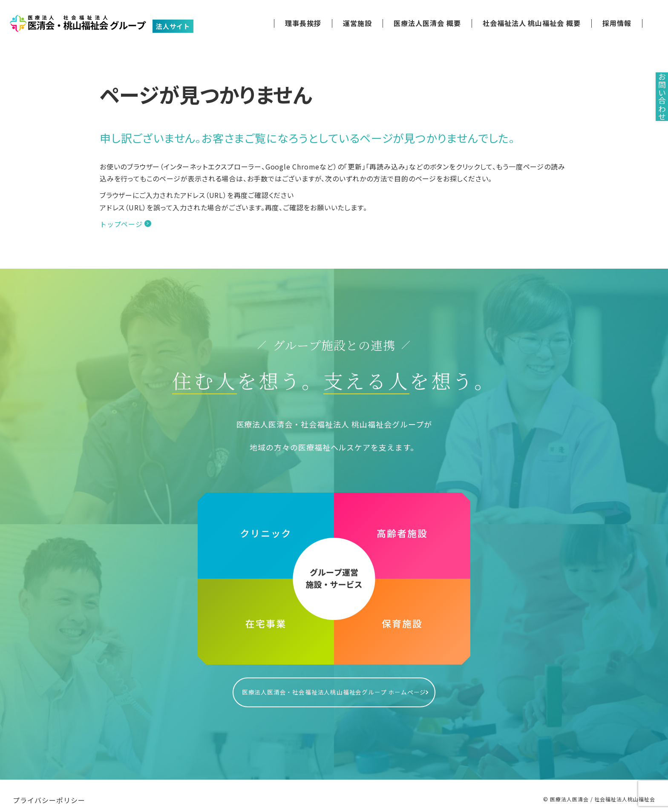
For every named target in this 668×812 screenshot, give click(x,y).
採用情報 (617, 23)
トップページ (121, 224)
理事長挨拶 (303, 23)
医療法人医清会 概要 (427, 23)
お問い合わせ (655, 116)
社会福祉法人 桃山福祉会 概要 (532, 23)
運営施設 (357, 23)
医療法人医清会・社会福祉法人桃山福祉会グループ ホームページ (334, 688)
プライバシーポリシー (49, 792)
